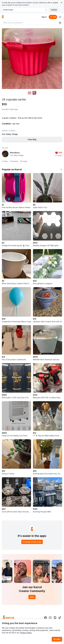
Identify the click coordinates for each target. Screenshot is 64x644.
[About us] (60, 17)
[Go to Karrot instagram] (50, 618)
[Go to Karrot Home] (8, 618)
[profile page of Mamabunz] (5, 154)
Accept (57, 639)
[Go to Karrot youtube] (55, 618)
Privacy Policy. (26, 633)
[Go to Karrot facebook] (46, 618)
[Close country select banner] (61, 3)
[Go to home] (3, 17)
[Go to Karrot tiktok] (60, 618)
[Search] (60, 23)
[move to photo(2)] (34, 93)
